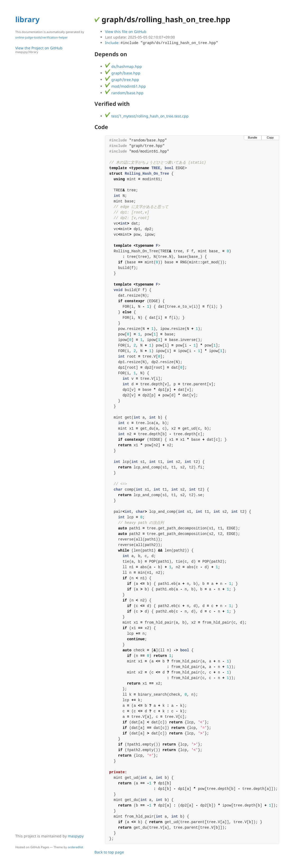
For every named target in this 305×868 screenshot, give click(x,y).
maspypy (76, 836)
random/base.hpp (124, 93)
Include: (162, 43)
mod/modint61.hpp (125, 86)
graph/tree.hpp (122, 80)
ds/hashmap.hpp (123, 66)
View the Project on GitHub (52, 50)
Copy (270, 137)
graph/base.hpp (123, 73)
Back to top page (109, 852)
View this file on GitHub (126, 32)
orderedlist (75, 847)
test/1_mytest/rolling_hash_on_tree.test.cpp (147, 116)
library (27, 19)
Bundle (253, 137)
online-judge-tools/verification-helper (42, 37)
